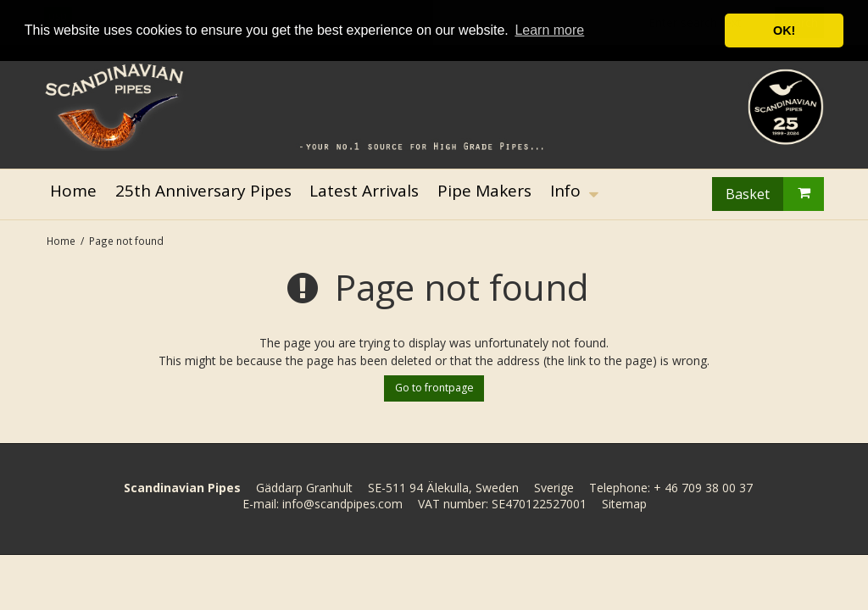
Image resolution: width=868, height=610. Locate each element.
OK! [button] (784, 30)
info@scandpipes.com (342, 504)
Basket (775, 194)
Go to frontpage (434, 388)
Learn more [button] (549, 30)
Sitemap (624, 504)
